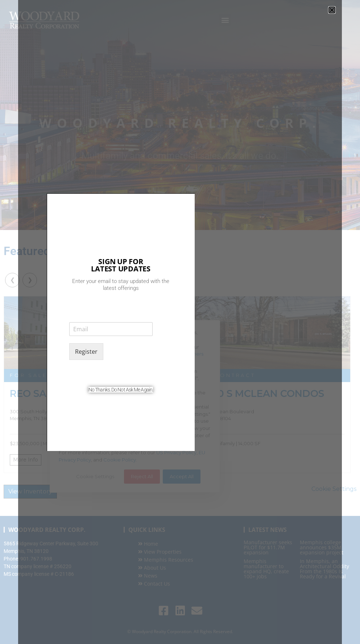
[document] (180, 322)
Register (86, 352)
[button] (332, 10)
